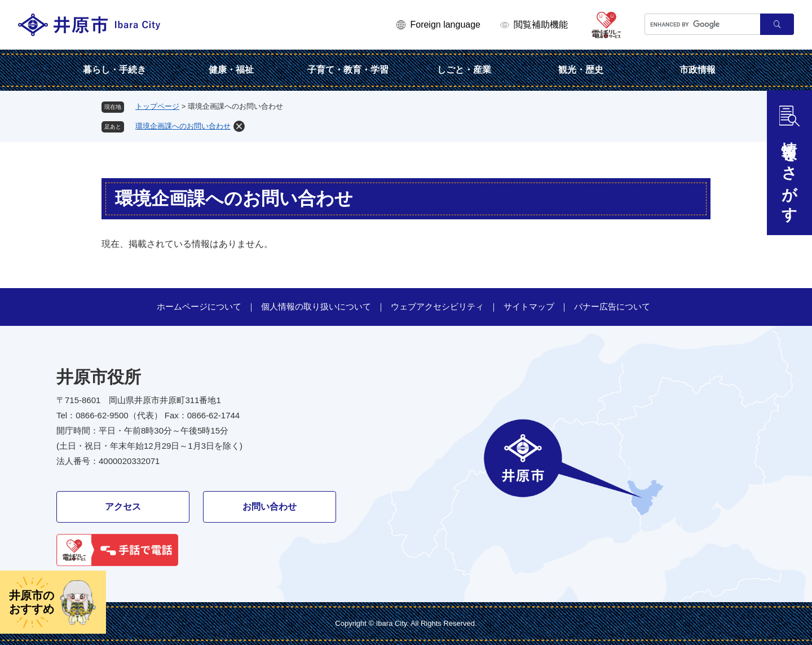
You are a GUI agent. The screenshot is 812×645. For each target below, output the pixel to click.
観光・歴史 (581, 70)
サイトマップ (529, 306)
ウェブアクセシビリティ (437, 306)
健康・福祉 (231, 70)
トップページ (157, 106)
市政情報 (698, 70)
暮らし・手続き (114, 70)
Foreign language (445, 25)
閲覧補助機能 (541, 25)
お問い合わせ (270, 507)
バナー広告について (612, 306)
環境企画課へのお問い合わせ (183, 126)
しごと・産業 (464, 70)
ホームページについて (199, 306)
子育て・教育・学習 (348, 70)
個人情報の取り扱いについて (316, 306)
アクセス (123, 507)
